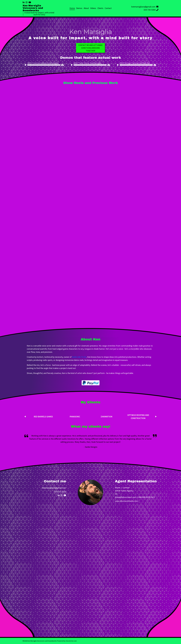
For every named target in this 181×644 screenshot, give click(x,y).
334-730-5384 (151, 10)
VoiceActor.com (71, 641)
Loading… (90, 568)
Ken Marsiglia (91, 32)
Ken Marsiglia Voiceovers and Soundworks (33, 8)
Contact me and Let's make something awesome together (90, 48)
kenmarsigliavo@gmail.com (145, 7)
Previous (25, 417)
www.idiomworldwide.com (127, 501)
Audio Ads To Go (79, 357)
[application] (43, 65)
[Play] (26, 65)
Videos (93, 8)
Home (72, 8)
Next (156, 417)
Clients (100, 8)
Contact (108, 8)
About (86, 8)
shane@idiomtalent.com (126, 497)
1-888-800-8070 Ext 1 (146, 497)
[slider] (44, 65)
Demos (79, 8)
